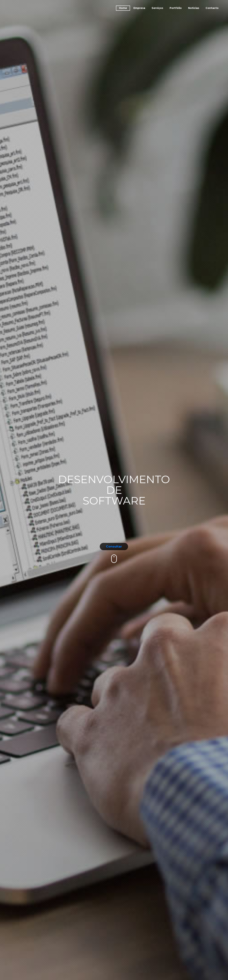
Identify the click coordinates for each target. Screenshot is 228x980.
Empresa (139, 8)
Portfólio (176, 8)
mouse (114, 559)
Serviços (157, 8)
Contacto (212, 8)
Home (123, 8)
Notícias (194, 8)
